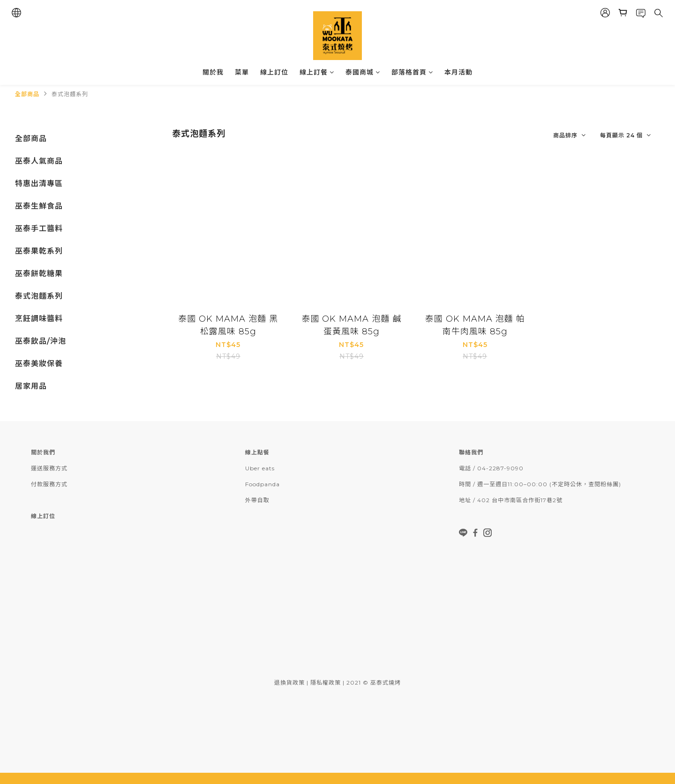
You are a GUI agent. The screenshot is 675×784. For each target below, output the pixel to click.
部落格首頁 (412, 72)
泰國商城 (363, 72)
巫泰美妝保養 (39, 364)
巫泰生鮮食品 (39, 206)
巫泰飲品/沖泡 (41, 341)
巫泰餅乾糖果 (39, 274)
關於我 (213, 72)
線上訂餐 (317, 72)
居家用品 (31, 386)
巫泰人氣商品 (39, 161)
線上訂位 (274, 72)
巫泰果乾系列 (39, 251)
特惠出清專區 (39, 184)
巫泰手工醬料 (39, 229)
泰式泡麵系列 (70, 94)
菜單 (242, 72)
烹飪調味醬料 (39, 319)
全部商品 (27, 94)
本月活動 (458, 72)
